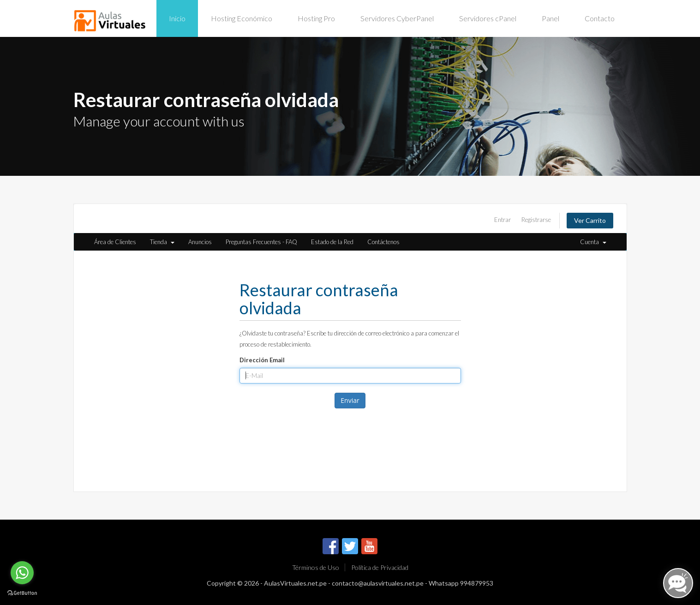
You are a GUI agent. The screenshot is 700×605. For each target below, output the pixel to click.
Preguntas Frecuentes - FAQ (261, 242)
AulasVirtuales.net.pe (295, 583)
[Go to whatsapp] (22, 573)
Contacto (600, 18)
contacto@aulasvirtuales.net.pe (378, 583)
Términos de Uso (316, 567)
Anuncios (200, 242)
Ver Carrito (590, 220)
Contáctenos (383, 242)
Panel (550, 18)
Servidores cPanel (488, 18)
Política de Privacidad (380, 567)
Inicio (177, 18)
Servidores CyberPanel (397, 18)
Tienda (162, 242)
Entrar (503, 220)
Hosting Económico (242, 18)
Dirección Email (262, 360)
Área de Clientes (115, 242)
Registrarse (536, 220)
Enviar (350, 400)
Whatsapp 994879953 (461, 583)
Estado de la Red (332, 242)
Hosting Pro (316, 18)
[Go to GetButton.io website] (22, 593)
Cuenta (593, 242)
